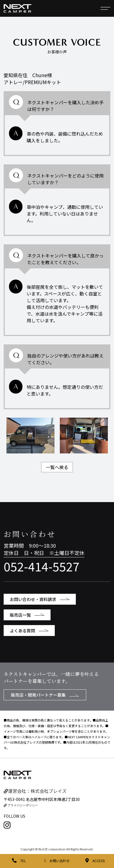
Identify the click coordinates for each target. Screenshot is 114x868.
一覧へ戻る (57, 467)
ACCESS (95, 861)
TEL (19, 861)
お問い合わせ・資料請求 (40, 599)
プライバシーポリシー (21, 805)
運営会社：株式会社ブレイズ (35, 791)
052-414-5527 (42, 566)
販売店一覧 (27, 615)
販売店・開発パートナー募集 (45, 695)
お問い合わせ (57, 861)
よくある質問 (29, 631)
